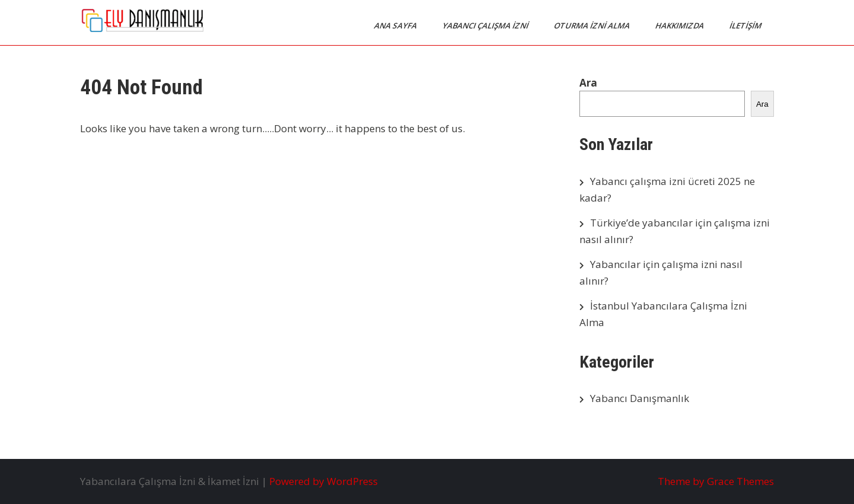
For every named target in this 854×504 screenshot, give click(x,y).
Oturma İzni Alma (593, 25)
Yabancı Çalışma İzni (486, 25)
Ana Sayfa (396, 25)
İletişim (746, 25)
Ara (588, 83)
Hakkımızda (681, 25)
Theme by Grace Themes (716, 481)
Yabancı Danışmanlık (640, 398)
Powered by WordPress (324, 481)
